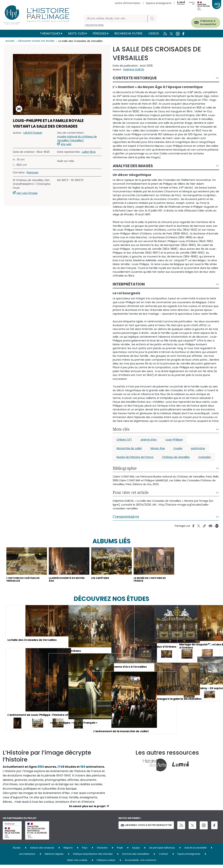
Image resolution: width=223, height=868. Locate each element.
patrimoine (198, 448)
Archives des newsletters (136, 857)
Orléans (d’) (124, 440)
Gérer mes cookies (77, 863)
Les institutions (27, 857)
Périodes (100, 33)
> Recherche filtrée (94, 25)
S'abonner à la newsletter (203, 21)
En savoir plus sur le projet (87, 809)
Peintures (32, 172)
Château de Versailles (176, 457)
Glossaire (102, 851)
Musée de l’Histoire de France (135, 457)
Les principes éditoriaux (162, 851)
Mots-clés (76, 33)
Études (17, 851)
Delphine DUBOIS (134, 69)
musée (178, 448)
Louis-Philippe (174, 440)
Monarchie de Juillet (129, 448)
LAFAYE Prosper (33, 133)
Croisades (205, 457)
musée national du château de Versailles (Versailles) (77, 138)
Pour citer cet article (131, 492)
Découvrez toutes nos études (37, 41)
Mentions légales (54, 857)
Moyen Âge (158, 448)
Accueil (10, 41)
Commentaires (126, 517)
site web (66, 144)
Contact (163, 857)
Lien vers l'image (27, 193)
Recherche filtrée (128, 33)
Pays (85, 851)
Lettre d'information (128, 3)
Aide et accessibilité (195, 851)
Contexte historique (135, 78)
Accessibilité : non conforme (140, 863)
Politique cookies (106, 863)
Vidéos (154, 33)
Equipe (136, 851)
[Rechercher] (116, 19)
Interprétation (129, 284)
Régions (68, 851)
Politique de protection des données (93, 857)
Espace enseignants (159, 3)
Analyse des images (133, 166)
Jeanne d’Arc (149, 440)
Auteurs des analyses (42, 851)
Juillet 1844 (89, 152)
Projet (120, 851)
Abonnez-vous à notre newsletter (146, 828)
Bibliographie (125, 468)
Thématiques (50, 33)
